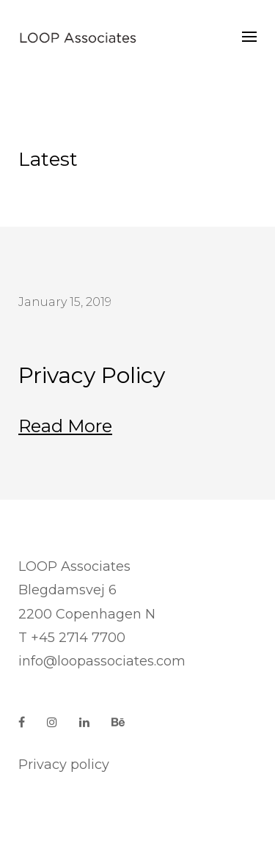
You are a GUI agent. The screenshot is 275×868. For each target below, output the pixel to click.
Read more (65, 426)
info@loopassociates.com (102, 661)
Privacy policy (64, 765)
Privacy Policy (92, 375)
